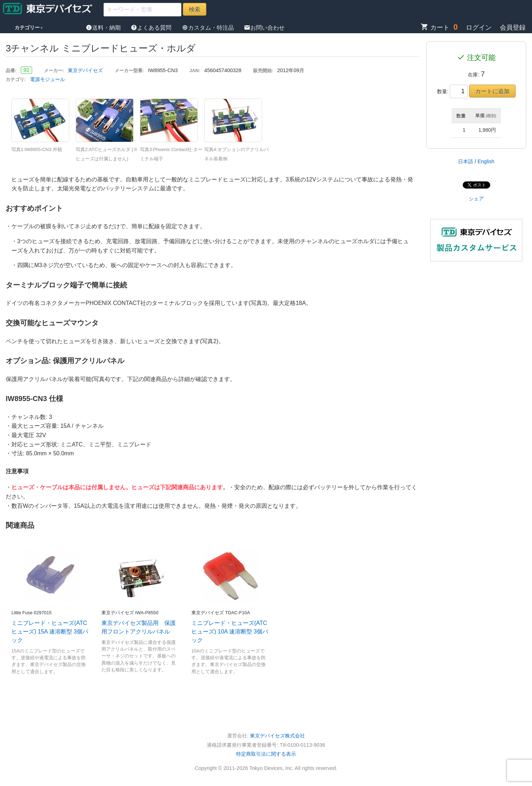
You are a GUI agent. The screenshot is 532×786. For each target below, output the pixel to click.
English (486, 161)
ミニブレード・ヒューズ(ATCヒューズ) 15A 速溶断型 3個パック (50, 632)
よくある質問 (152, 28)
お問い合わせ (264, 28)
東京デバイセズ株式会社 (277, 736)
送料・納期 (104, 28)
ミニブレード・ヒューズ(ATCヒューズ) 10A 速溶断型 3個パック (230, 632)
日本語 (466, 161)
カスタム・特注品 (209, 28)
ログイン (479, 27)
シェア (476, 199)
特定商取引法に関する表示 (266, 754)
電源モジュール (47, 79)
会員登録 (513, 27)
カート (435, 27)
